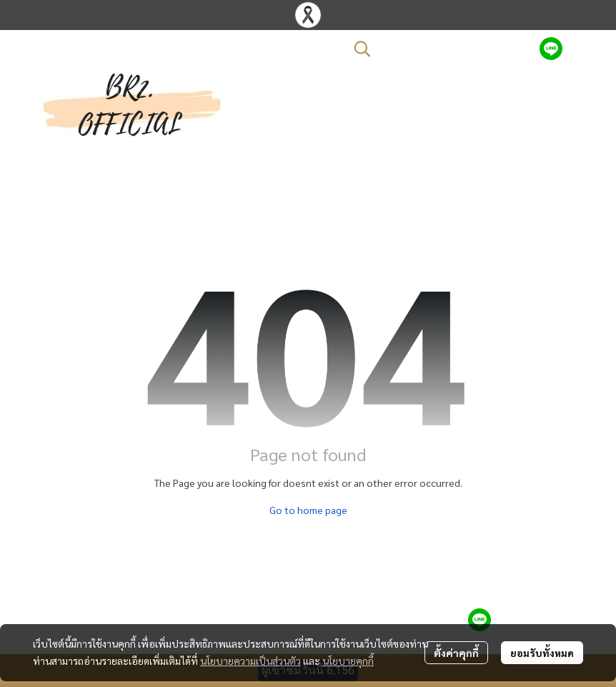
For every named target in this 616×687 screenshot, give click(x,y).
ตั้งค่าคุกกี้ (456, 653)
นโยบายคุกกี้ (348, 661)
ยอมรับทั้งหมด (542, 653)
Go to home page (308, 510)
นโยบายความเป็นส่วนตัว (250, 661)
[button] (439, 49)
